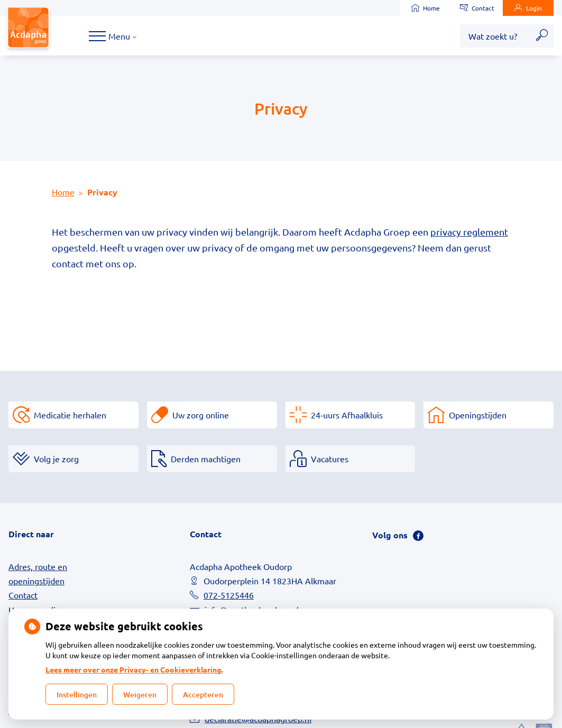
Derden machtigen (206, 459)
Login (528, 8)
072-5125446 (229, 595)
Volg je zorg (56, 459)
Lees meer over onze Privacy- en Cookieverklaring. (134, 669)
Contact (477, 8)
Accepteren (203, 694)
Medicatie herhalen (70, 415)
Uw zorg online (201, 415)
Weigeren (140, 694)
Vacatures (330, 459)
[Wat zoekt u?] (495, 36)
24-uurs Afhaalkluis (347, 415)
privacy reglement (469, 232)
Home (426, 8)
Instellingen (77, 694)
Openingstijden (478, 415)
